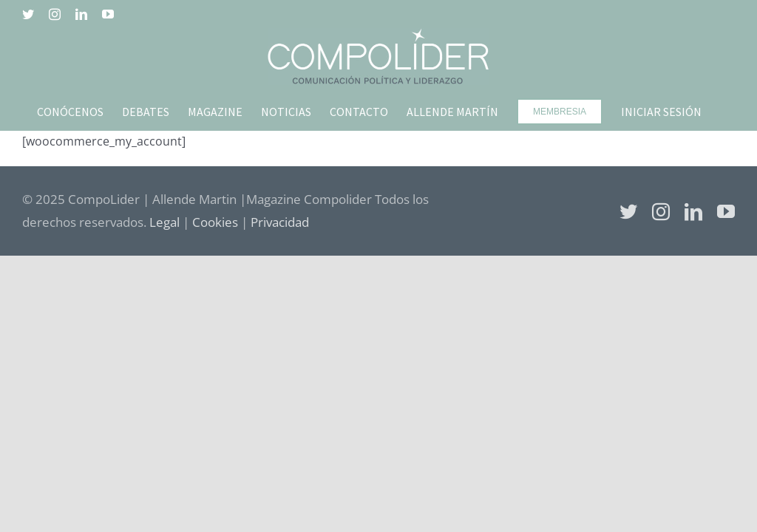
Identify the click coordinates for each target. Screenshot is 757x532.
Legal (164, 222)
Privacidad (280, 222)
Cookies (215, 222)
